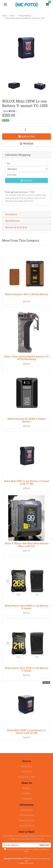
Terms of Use (27, 810)
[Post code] (26, 175)
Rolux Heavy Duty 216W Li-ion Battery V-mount (27, 669)
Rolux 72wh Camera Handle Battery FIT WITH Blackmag (27, 358)
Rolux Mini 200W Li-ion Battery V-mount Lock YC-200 (26, 732)
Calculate (26, 180)
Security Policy (27, 826)
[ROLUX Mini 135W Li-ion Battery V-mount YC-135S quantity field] (26, 129)
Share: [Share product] (9, 111)
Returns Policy (27, 820)
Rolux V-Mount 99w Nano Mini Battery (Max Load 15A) (27, 545)
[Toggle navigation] (5, 5)
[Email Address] (20, 845)
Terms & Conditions (32, 849)
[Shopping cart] (47, 5)
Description (11, 214)
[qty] (26, 163)
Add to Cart (26, 136)
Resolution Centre (26, 777)
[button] (26, 144)
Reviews (16, 227)
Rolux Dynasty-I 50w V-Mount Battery (26, 294)
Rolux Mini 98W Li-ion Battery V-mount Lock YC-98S (27, 482)
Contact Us (26, 799)
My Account (27, 766)
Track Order (26, 772)
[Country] (26, 169)
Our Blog (27, 793)
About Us (26, 788)
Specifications (12, 221)
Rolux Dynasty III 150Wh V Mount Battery (27, 420)
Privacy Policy (26, 815)
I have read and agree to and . (27, 850)
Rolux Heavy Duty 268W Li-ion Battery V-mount (27, 607)
